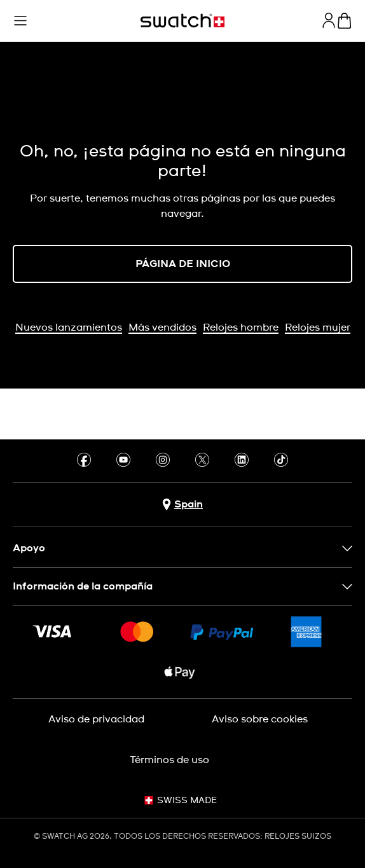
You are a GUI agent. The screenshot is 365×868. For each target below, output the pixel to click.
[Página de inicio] (182, 21)
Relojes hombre (241, 327)
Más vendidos (162, 327)
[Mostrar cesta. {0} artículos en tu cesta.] (344, 21)
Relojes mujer (318, 327)
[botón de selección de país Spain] (182, 505)
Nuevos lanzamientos (69, 327)
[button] (20, 21)
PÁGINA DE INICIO (183, 264)
